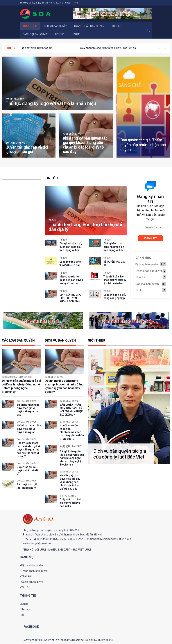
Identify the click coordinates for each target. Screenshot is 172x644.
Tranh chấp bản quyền (89, 26)
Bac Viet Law (52, 640)
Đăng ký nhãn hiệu (15, 99)
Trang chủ (30, 26)
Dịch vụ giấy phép (68, 496)
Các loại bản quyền (36, 34)
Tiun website (105, 640)
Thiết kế (116, 26)
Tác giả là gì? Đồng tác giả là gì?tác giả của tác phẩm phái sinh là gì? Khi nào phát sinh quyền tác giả (81, 48)
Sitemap (66, 3)
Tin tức (60, 34)
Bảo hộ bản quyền (72, 134)
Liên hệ (75, 34)
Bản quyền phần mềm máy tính (17, 377)
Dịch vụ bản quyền (55, 26)
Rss (76, 3)
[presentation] (160, 48)
